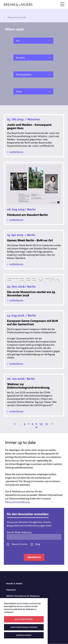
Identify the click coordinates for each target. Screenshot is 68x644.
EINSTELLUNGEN (24, 635)
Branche (20, 58)
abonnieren (34, 557)
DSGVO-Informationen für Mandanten (23, 596)
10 (41, 424)
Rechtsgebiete (24, 74)
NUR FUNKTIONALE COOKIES (24, 627)
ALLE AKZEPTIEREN (24, 619)
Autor (19, 91)
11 (46, 424)
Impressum (11, 590)
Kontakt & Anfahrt (14, 584)
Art (18, 41)
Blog (38, 544)
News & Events (20, 544)
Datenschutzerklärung (17, 502)
